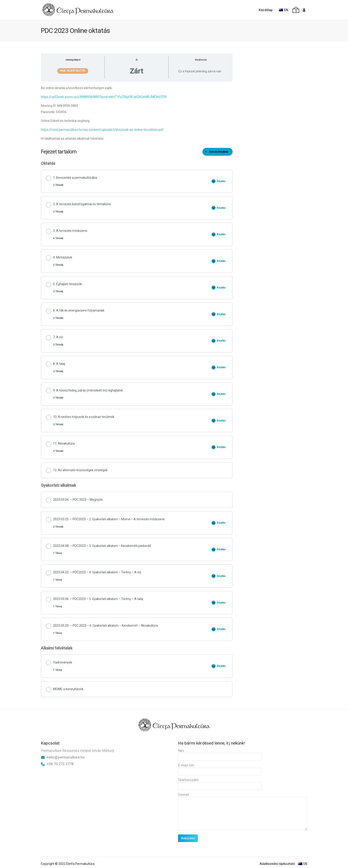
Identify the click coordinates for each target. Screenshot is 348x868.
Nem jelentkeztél (73, 71)
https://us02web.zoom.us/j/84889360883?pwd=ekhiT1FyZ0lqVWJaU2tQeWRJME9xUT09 (104, 97)
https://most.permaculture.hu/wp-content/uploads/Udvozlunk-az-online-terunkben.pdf (102, 130)
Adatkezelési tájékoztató (277, 864)
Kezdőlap (266, 10)
